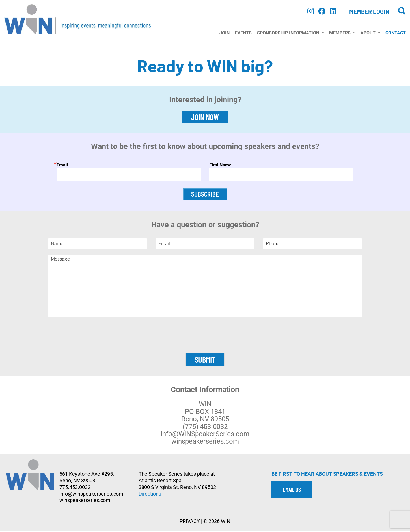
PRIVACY (190, 523)
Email (62, 165)
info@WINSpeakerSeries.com (205, 435)
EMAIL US (292, 491)
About (370, 33)
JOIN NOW (205, 117)
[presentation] (205, 345)
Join (225, 33)
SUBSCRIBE (205, 195)
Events (243, 33)
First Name (220, 165)
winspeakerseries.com (205, 443)
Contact (396, 33)
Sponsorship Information (290, 33)
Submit (205, 361)
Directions (150, 495)
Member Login (369, 11)
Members (342, 33)
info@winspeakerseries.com (91, 495)
